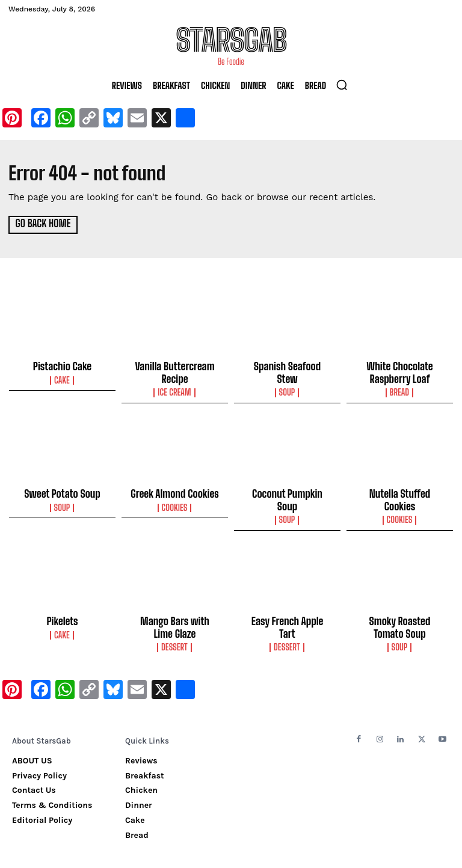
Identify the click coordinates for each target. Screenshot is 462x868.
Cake (62, 379)
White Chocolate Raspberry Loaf (400, 371)
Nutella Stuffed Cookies (399, 490)
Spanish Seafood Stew (287, 366)
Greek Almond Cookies (175, 490)
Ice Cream (175, 390)
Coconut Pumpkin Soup (288, 490)
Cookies (175, 503)
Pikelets (63, 604)
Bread (400, 390)
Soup (288, 379)
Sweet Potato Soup (62, 490)
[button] (342, 85)
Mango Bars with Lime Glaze (175, 609)
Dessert (174, 627)
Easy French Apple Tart (287, 604)
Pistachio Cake (63, 366)
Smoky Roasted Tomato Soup (399, 609)
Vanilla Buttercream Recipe (174, 371)
